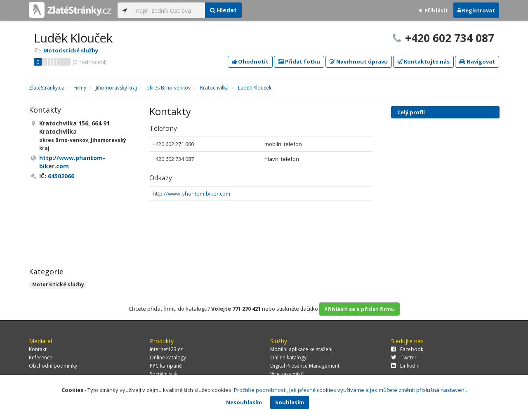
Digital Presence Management (305, 366)
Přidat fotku (299, 61)
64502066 (61, 176)
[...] (169, 10)
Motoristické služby (71, 50)
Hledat (223, 10)
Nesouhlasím (244, 402)
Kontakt (38, 349)
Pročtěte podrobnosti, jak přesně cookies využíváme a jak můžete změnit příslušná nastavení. (350, 390)
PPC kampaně (166, 366)
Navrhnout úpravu (359, 61)
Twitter (404, 357)
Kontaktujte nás (423, 61)
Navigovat (477, 61)
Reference (41, 357)
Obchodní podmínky (53, 366)
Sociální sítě (163, 374)
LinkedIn (405, 366)
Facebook (407, 349)
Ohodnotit (250, 61)
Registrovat (476, 10)
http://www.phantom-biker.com (191, 193)
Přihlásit (433, 10)
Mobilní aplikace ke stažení (301, 349)
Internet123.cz (166, 349)
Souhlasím (290, 402)
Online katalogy (168, 357)
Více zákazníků (287, 374)
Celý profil (411, 112)
